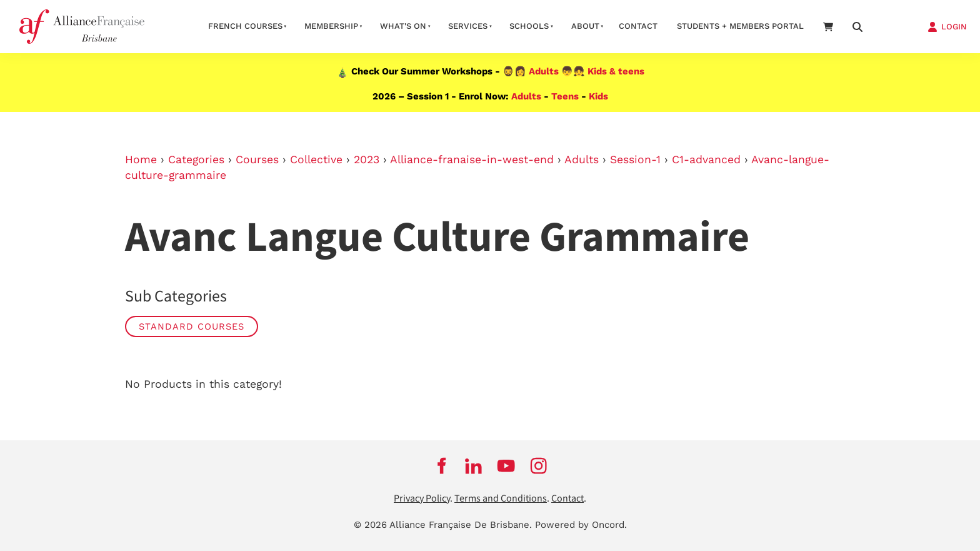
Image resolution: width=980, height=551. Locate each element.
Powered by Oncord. (581, 525)
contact (638, 26)
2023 (367, 159)
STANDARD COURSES (192, 326)
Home (141, 159)
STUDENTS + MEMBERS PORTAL (740, 26)
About (585, 26)
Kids (598, 96)
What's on (403, 26)
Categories (196, 159)
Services (468, 26)
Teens (565, 96)
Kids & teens (616, 71)
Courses (257, 159)
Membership (331, 26)
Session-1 (635, 159)
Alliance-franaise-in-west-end (472, 159)
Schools (529, 26)
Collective (316, 159)
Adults (544, 71)
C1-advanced (706, 159)
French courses (245, 26)
